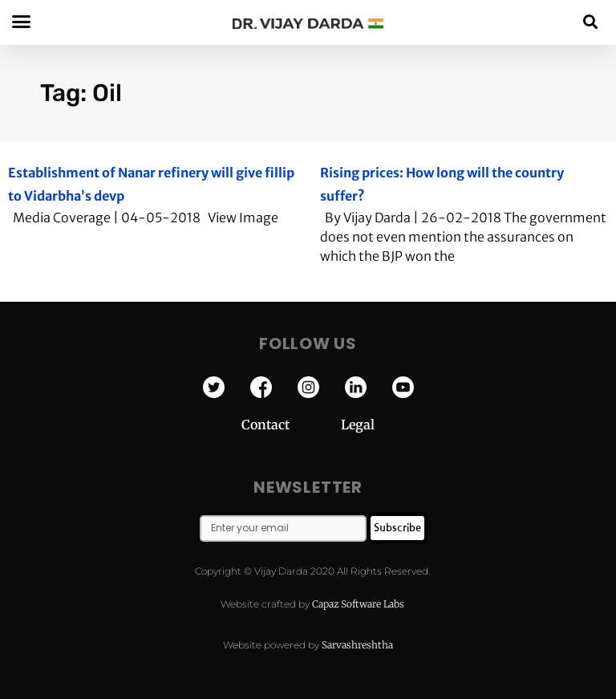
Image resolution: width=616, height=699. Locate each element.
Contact (291, 425)
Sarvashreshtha (357, 645)
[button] (591, 21)
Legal (358, 425)
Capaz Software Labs (358, 604)
